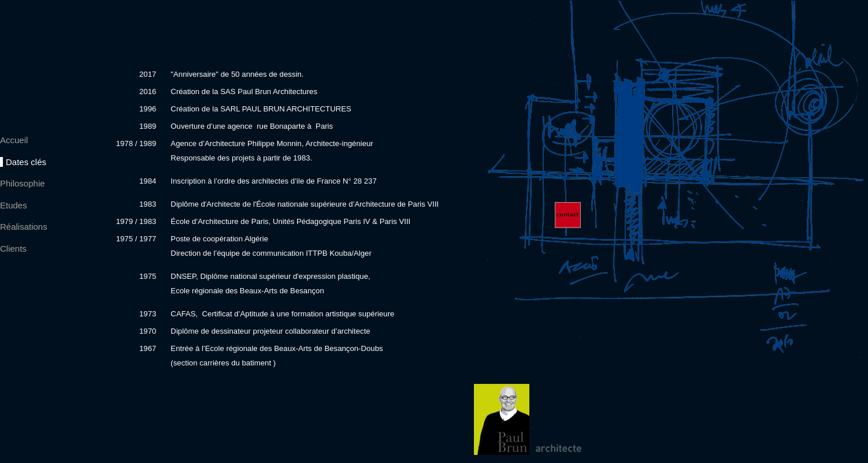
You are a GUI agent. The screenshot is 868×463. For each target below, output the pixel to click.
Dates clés (26, 162)
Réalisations (24, 227)
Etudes (14, 205)
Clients (13, 249)
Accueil (14, 140)
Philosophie (23, 183)
